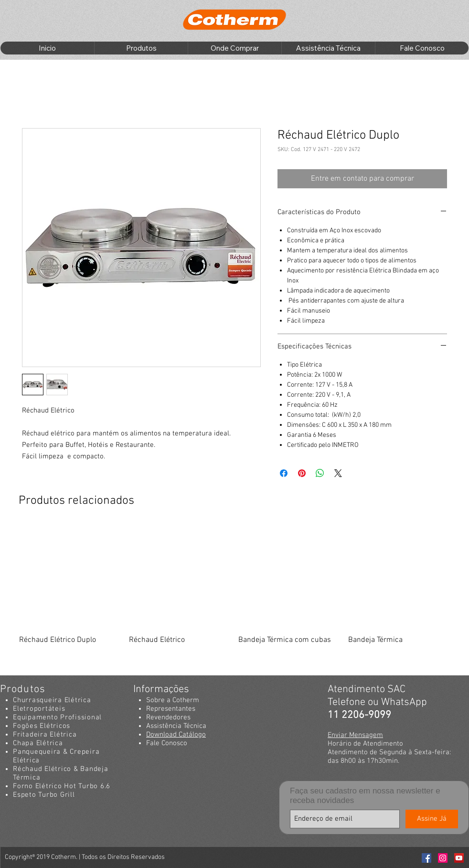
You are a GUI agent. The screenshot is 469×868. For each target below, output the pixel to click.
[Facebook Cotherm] (426, 858)
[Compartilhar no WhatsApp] (320, 473)
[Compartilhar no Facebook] (284, 473)
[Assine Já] (432, 819)
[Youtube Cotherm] (459, 858)
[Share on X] (338, 473)
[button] (141, 48)
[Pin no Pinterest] (302, 473)
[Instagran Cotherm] (443, 858)
